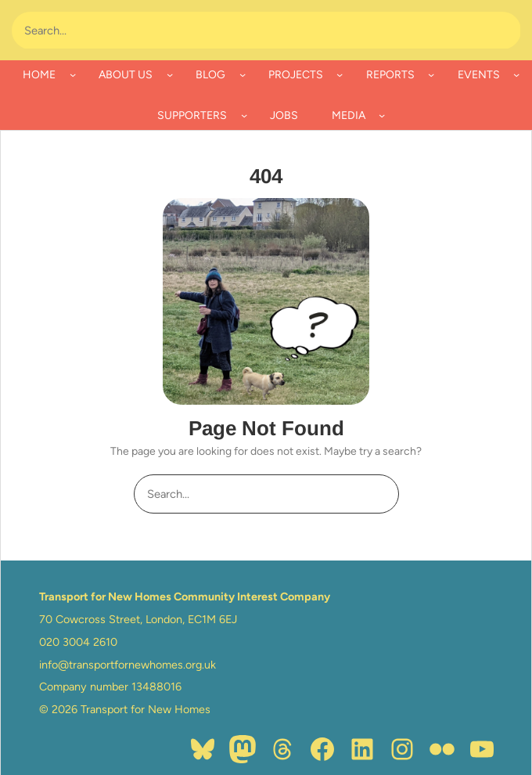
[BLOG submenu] (243, 74)
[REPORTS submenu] (431, 74)
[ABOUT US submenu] (170, 74)
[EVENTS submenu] (516, 74)
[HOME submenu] (73, 74)
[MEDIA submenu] (382, 115)
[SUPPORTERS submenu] (244, 115)
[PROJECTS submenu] (340, 74)
